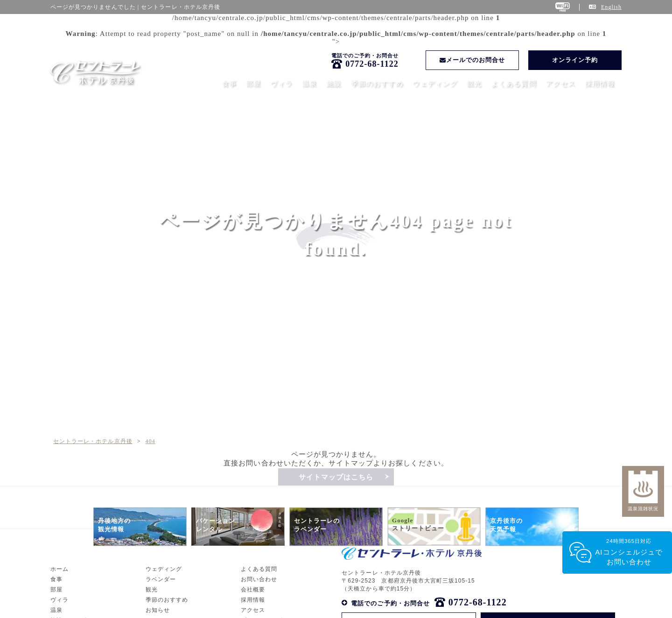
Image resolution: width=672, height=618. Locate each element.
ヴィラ (281, 83)
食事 (229, 83)
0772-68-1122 (372, 64)
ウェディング (435, 83)
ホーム (59, 606)
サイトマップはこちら (336, 477)
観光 (474, 83)
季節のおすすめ (377, 83)
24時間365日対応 (629, 552)
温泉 (309, 83)
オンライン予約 (575, 60)
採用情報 (600, 83)
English (611, 7)
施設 (334, 83)
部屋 (253, 83)
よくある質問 (513, 83)
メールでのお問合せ (472, 60)
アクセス (560, 83)
